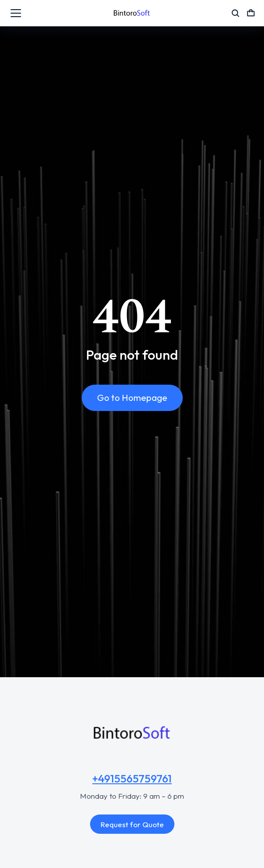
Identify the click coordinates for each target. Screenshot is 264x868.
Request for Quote (132, 824)
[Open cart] (251, 13)
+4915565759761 (132, 779)
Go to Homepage (132, 398)
